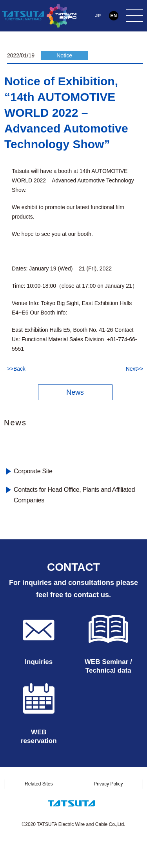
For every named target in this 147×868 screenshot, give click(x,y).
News (75, 392)
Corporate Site (33, 471)
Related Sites (39, 784)
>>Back (16, 369)
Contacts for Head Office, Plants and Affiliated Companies (74, 495)
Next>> (134, 369)
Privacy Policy (108, 784)
